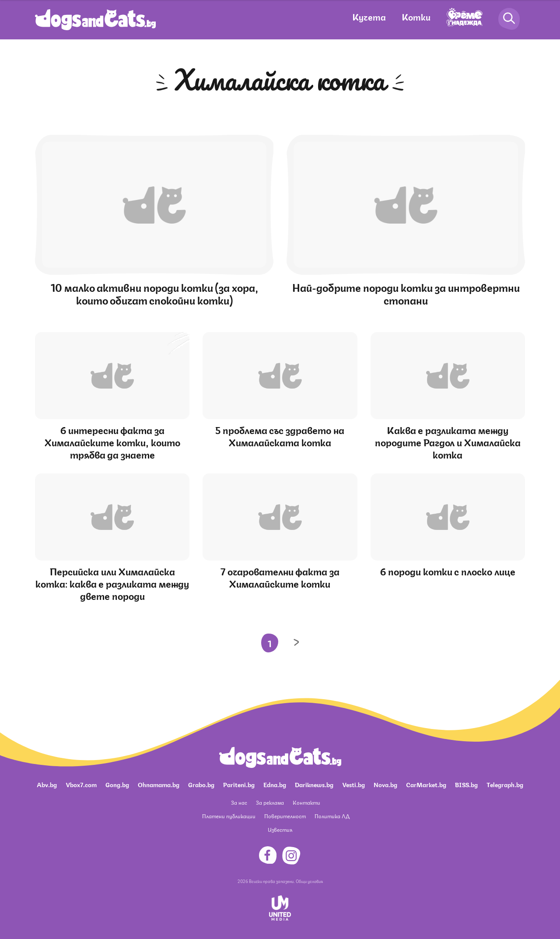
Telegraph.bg (505, 784)
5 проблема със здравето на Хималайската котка (280, 436)
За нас (239, 802)
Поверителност (285, 816)
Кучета (369, 16)
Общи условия (309, 881)
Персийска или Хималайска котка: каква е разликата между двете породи (112, 583)
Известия (280, 829)
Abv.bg (47, 784)
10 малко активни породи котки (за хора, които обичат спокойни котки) (154, 293)
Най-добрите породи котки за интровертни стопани (406, 293)
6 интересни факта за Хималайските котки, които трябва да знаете (112, 442)
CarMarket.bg (426, 784)
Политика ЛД (332, 816)
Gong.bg (117, 784)
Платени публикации (229, 816)
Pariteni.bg (239, 784)
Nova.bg (385, 784)
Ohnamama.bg (159, 784)
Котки (416, 16)
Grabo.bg (201, 784)
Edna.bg (275, 784)
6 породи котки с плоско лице (448, 571)
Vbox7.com (81, 784)
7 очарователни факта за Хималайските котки (280, 577)
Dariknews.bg (314, 784)
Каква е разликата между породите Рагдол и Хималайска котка (448, 442)
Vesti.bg (353, 784)
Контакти (306, 802)
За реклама (270, 802)
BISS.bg (466, 784)
